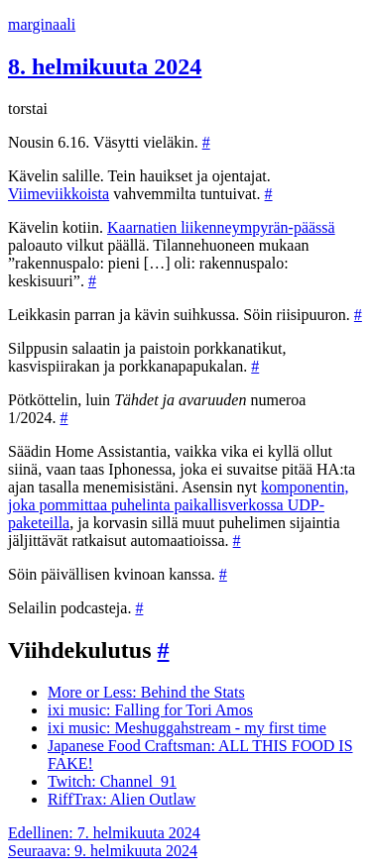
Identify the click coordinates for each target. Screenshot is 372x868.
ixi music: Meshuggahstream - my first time (187, 728)
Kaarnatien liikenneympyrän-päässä (221, 227)
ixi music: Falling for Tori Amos (150, 710)
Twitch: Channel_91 (112, 781)
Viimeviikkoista (59, 194)
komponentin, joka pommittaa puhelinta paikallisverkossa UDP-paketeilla (179, 505)
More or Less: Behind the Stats (146, 692)
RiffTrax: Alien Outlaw (122, 799)
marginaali (42, 24)
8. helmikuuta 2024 (105, 66)
